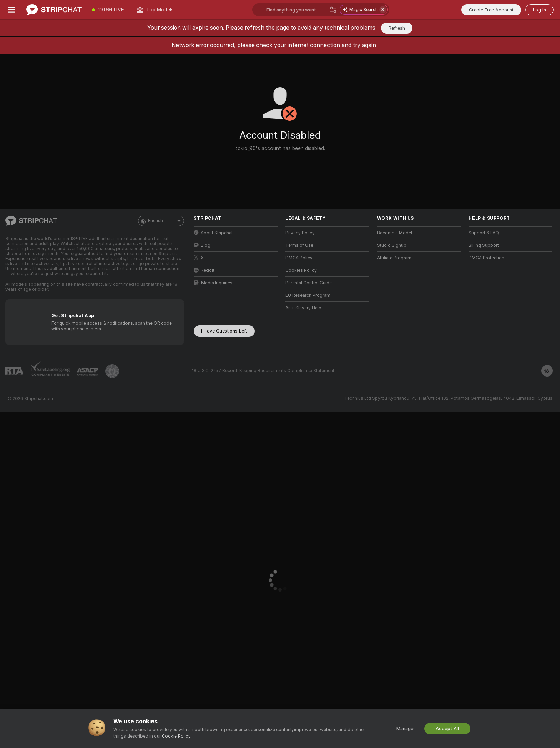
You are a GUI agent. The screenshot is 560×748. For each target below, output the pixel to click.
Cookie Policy (176, 736)
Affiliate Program (394, 258)
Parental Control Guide (309, 283)
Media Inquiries (213, 283)
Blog (202, 245)
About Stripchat (213, 233)
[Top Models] (155, 10)
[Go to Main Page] (54, 10)
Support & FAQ (484, 233)
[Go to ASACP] (87, 372)
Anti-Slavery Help (303, 308)
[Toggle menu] (11, 10)
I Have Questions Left (224, 331)
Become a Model (395, 233)
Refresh (397, 28)
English (161, 221)
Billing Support (484, 245)
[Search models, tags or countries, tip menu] (321, 10)
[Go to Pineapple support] (112, 371)
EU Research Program (308, 295)
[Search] (333, 10)
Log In (539, 10)
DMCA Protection (486, 258)
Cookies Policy (301, 270)
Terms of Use (299, 245)
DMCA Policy (299, 258)
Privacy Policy (300, 233)
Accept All (447, 729)
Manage (405, 729)
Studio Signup (392, 245)
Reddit (204, 270)
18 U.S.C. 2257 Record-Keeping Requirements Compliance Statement (263, 371)
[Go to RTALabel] (14, 371)
